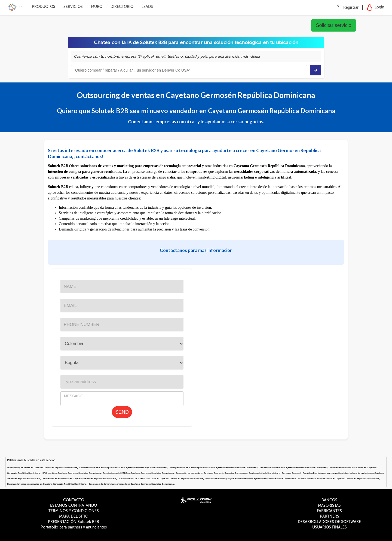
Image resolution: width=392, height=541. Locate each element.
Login (376, 7)
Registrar (351, 7)
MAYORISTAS (329, 505)
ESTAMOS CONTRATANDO (73, 505)
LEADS (147, 7)
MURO (97, 7)
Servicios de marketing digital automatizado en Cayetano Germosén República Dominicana (250, 479)
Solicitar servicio (333, 25)
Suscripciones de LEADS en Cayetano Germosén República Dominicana (138, 473)
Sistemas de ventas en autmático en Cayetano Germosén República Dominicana (47, 484)
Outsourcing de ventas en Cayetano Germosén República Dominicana (42, 468)
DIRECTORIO (122, 7)
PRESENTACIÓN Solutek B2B (73, 522)
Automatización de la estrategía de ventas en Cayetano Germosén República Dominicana (123, 468)
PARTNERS (330, 516)
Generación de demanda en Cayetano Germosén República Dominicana (211, 473)
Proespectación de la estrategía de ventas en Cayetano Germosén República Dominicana (214, 468)
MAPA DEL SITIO (74, 516)
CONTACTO (74, 500)
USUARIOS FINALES (330, 527)
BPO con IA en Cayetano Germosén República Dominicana (72, 473)
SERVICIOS (73, 7)
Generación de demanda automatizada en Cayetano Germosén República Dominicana (131, 484)
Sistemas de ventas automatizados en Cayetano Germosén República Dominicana (338, 479)
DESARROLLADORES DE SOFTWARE (329, 522)
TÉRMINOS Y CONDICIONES (74, 511)
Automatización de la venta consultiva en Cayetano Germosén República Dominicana (161, 479)
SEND (122, 412)
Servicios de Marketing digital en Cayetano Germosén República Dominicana (287, 473)
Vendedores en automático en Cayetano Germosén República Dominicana (79, 479)
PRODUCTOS (44, 7)
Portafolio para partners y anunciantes (74, 527)
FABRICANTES (329, 511)
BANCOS (329, 500)
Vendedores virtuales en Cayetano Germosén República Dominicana (294, 468)
